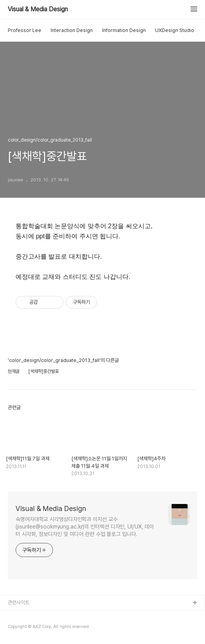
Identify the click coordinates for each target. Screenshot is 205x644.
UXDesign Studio (175, 30)
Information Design (124, 30)
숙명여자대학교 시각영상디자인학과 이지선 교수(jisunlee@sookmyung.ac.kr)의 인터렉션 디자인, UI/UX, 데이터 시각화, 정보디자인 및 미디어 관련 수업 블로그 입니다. (85, 527)
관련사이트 (19, 602)
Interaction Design (72, 30)
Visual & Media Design (38, 9)
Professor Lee (25, 30)
